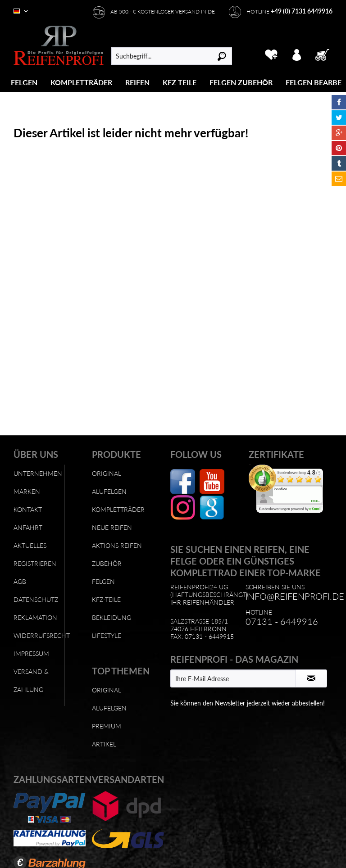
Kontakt (28, 509)
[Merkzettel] (271, 54)
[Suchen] (222, 56)
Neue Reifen (112, 527)
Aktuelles (30, 545)
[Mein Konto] (297, 54)
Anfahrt (28, 527)
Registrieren (35, 563)
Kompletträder (117, 509)
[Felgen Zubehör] (241, 82)
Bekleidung (112, 617)
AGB (20, 581)
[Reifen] (137, 82)
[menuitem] (24, 82)
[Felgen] (24, 82)
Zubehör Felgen (107, 572)
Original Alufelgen (109, 482)
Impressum (31, 653)
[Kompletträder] (81, 82)
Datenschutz (36, 599)
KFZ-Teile (106, 599)
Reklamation (35, 617)
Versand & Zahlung (31, 680)
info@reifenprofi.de (295, 596)
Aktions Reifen (117, 545)
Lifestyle (107, 635)
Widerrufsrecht (39, 635)
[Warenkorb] (323, 54)
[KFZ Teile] (180, 82)
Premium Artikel (107, 735)
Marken (27, 491)
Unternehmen (38, 473)
